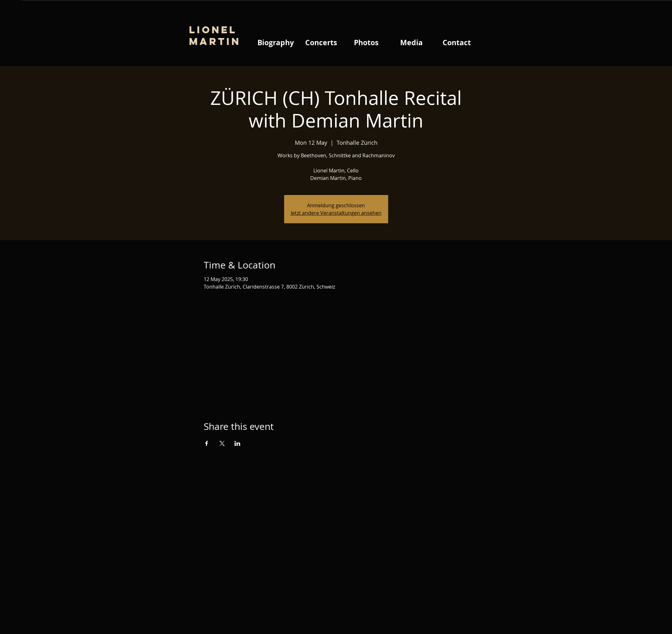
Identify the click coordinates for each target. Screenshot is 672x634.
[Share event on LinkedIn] (237, 443)
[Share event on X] (222, 443)
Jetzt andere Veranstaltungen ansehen (336, 213)
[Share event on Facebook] (207, 443)
